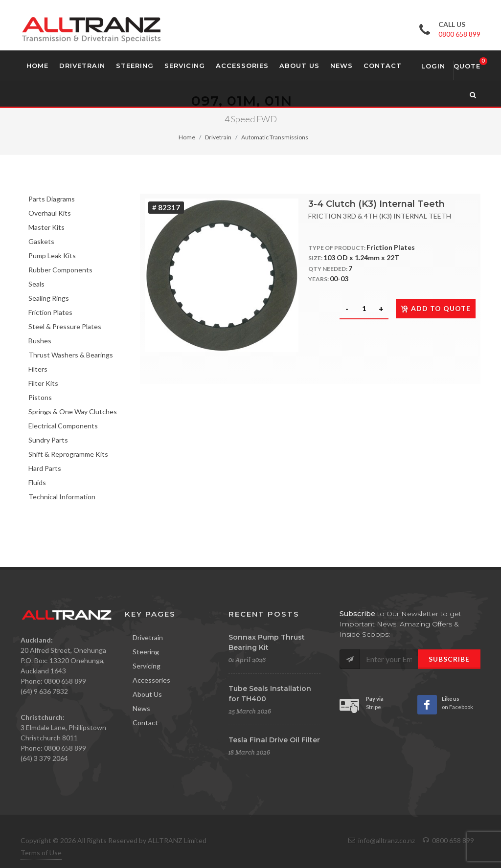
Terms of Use (41, 853)
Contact (145, 723)
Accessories (151, 680)
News (141, 708)
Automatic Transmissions (275, 137)
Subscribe (449, 659)
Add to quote (436, 308)
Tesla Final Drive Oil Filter (274, 740)
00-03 (339, 278)
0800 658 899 (459, 34)
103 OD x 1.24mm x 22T (361, 257)
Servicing (147, 666)
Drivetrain (218, 137)
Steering (146, 652)
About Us (147, 694)
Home (187, 137)
